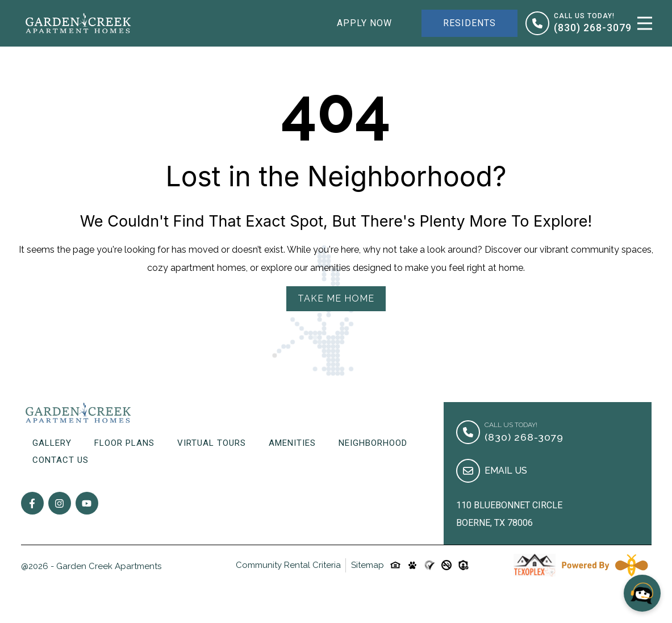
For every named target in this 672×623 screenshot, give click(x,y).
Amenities (292, 443)
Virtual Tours (212, 443)
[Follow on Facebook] (32, 503)
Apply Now (364, 23)
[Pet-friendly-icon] (412, 565)
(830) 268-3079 (593, 28)
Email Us (506, 471)
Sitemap (368, 565)
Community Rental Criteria (288, 565)
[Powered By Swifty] (604, 565)
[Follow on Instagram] (60, 503)
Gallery (52, 443)
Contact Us (60, 460)
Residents (469, 23)
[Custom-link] (429, 565)
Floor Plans (124, 443)
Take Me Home (336, 298)
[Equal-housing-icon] (395, 565)
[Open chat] (642, 593)
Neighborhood (373, 443)
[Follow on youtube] (87, 503)
